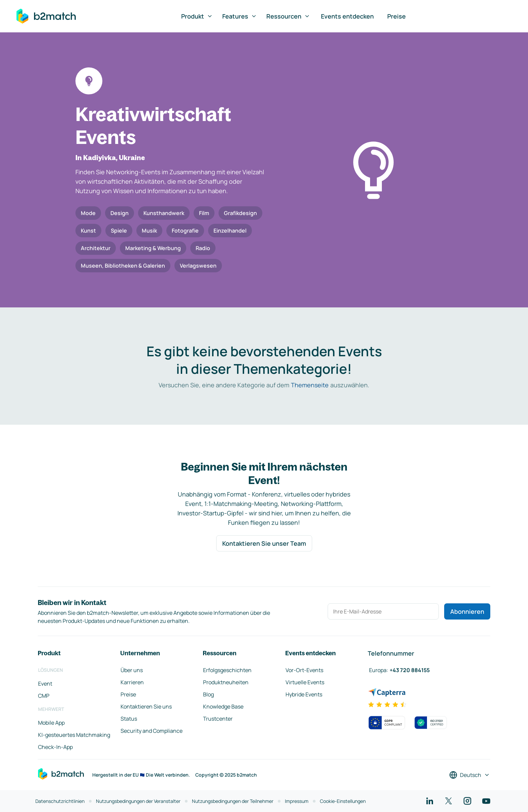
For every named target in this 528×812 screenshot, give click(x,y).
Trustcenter (218, 719)
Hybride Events (304, 694)
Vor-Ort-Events (304, 670)
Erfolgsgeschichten (227, 670)
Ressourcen (288, 16)
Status (129, 719)
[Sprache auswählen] (470, 775)
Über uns (132, 670)
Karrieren (132, 682)
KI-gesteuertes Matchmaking (74, 735)
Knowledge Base (223, 706)
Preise (397, 16)
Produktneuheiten (226, 682)
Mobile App (51, 723)
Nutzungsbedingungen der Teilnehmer (233, 801)
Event (45, 684)
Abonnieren (467, 611)
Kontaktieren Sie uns (146, 706)
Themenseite (310, 385)
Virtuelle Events (305, 682)
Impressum (297, 801)
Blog (208, 694)
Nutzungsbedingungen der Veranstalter (138, 801)
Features (240, 16)
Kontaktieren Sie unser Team (264, 543)
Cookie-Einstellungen (343, 801)
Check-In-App (55, 747)
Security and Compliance (152, 731)
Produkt (197, 16)
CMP (44, 696)
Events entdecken (347, 16)
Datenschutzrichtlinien (60, 801)
